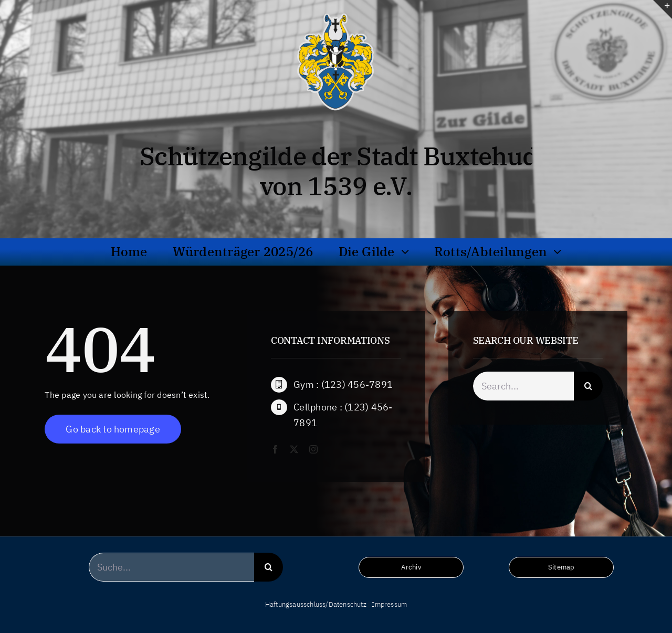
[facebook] (275, 449)
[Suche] (588, 389)
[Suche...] (171, 567)
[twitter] (294, 449)
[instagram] (313, 449)
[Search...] (524, 389)
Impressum (389, 604)
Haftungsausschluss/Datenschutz (316, 604)
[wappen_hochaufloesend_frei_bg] (336, 13)
